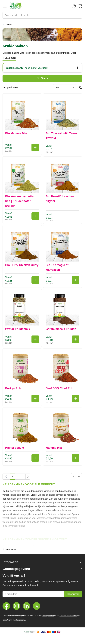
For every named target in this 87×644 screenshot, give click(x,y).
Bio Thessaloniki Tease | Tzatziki (62, 136)
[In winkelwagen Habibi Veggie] (35, 458)
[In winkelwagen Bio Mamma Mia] (35, 147)
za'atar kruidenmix (18, 329)
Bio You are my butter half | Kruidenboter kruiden (20, 201)
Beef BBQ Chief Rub (59, 388)
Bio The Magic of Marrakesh (57, 267)
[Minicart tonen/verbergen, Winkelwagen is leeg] (80, 6)
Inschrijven (73, 594)
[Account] (74, 6)
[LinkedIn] (27, 606)
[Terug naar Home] (7, 24)
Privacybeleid (48, 616)
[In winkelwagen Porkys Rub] (35, 398)
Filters (42, 78)
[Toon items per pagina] (76, 477)
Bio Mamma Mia (16, 133)
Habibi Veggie (15, 448)
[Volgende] (28, 477)
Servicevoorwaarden (68, 616)
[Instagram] (16, 606)
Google (6, 620)
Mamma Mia (54, 448)
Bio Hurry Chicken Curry (22, 265)
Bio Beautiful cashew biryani (60, 199)
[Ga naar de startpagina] (15, 6)
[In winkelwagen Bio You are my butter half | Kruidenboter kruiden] (35, 216)
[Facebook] (6, 606)
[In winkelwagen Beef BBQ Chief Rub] (76, 398)
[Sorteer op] (65, 88)
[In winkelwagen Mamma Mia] (76, 458)
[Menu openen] (5, 6)
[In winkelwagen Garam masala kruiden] (76, 339)
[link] (6, 477)
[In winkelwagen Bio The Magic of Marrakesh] (76, 280)
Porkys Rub (13, 388)
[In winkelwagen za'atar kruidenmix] (35, 339)
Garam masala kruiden (61, 329)
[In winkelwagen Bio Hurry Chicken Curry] (35, 280)
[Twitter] (37, 606)
